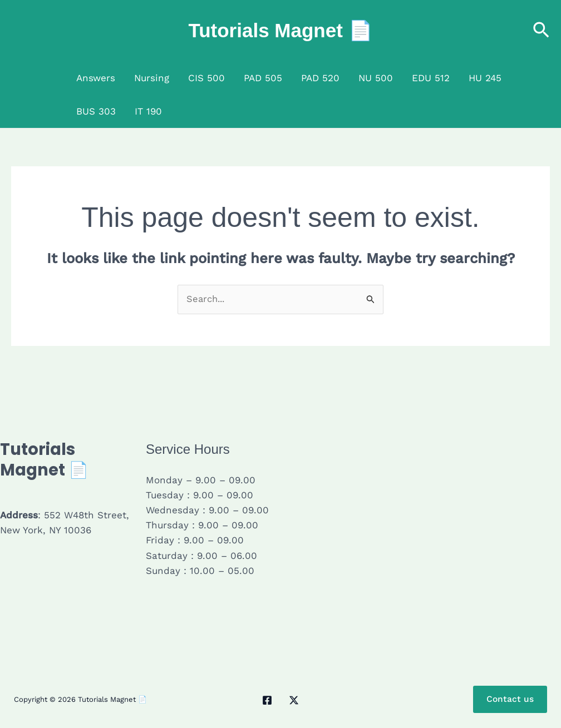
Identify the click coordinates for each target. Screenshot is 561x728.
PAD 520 (320, 78)
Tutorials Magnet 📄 (280, 30)
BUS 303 (96, 111)
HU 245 (485, 78)
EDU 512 (431, 78)
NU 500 (376, 78)
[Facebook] (267, 701)
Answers (96, 78)
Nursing (152, 78)
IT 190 (148, 111)
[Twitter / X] (294, 701)
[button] (541, 31)
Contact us (510, 700)
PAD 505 (263, 78)
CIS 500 (206, 78)
